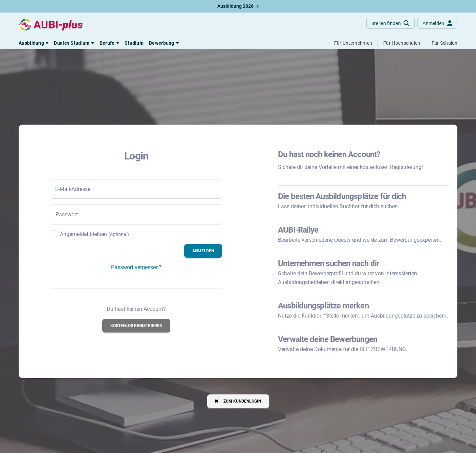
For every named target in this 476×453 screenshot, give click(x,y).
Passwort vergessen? (136, 267)
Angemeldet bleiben (94, 234)
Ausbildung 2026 (238, 6)
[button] (34, 43)
